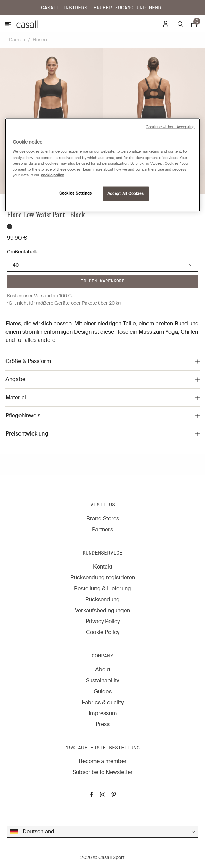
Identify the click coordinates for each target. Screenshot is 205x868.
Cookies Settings (76, 193)
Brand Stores (103, 518)
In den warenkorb (103, 281)
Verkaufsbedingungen (102, 610)
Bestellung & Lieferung (102, 589)
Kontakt (103, 567)
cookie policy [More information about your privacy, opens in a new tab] (52, 175)
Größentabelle (23, 252)
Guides (103, 691)
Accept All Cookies (126, 193)
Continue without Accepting (170, 127)
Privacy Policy (103, 621)
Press (102, 724)
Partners (102, 529)
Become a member (103, 761)
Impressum (103, 713)
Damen (17, 40)
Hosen (40, 40)
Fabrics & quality (103, 702)
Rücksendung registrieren (103, 578)
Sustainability (102, 680)
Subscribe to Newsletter (103, 772)
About (103, 670)
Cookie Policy (103, 632)
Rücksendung (102, 599)
